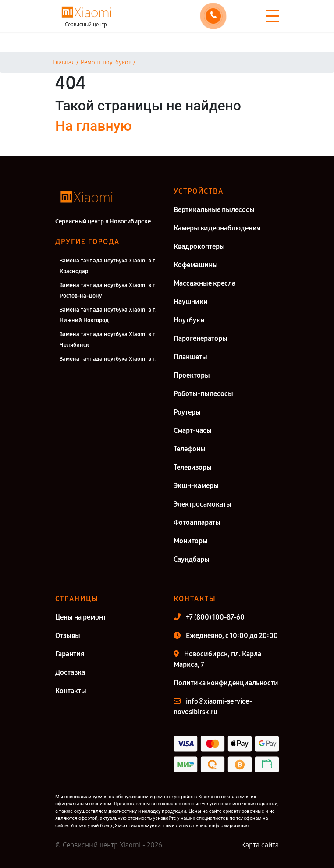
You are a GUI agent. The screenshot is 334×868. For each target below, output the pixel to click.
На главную (93, 126)
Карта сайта (260, 845)
